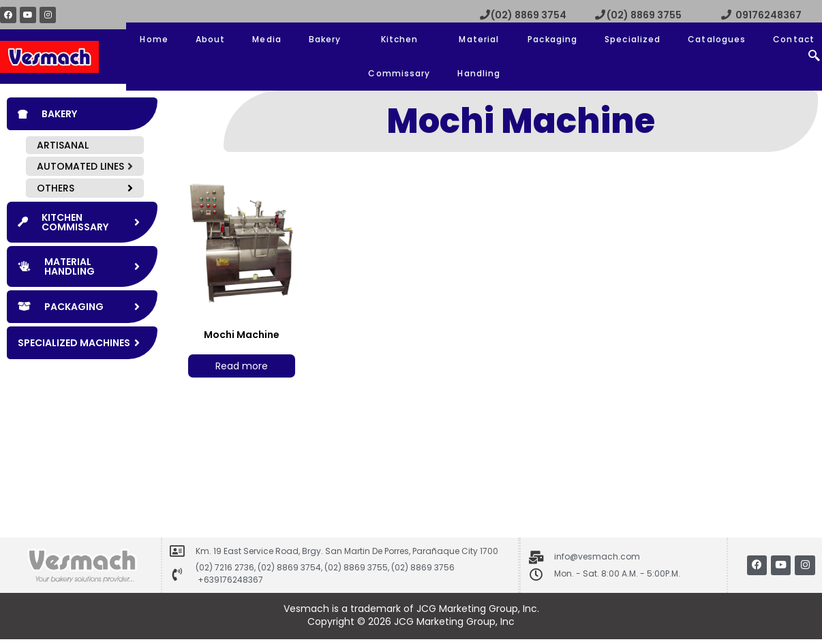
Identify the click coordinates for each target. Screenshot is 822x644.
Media (267, 39)
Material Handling (479, 56)
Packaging (552, 39)
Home (154, 39)
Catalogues (717, 39)
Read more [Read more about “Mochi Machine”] (242, 366)
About (211, 39)
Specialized (633, 39)
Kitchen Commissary (399, 56)
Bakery (325, 39)
